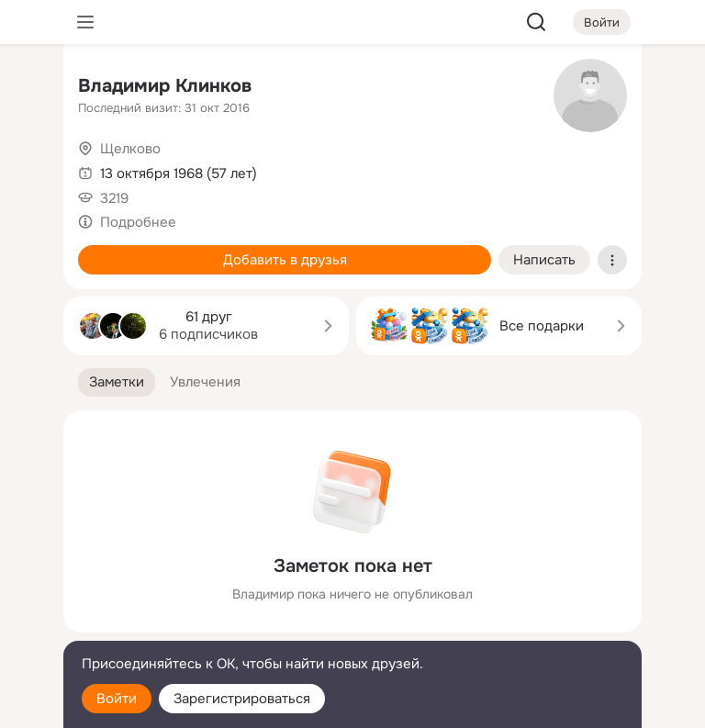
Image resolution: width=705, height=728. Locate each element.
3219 (114, 198)
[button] (117, 382)
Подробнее (138, 222)
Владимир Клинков (165, 86)
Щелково (130, 149)
